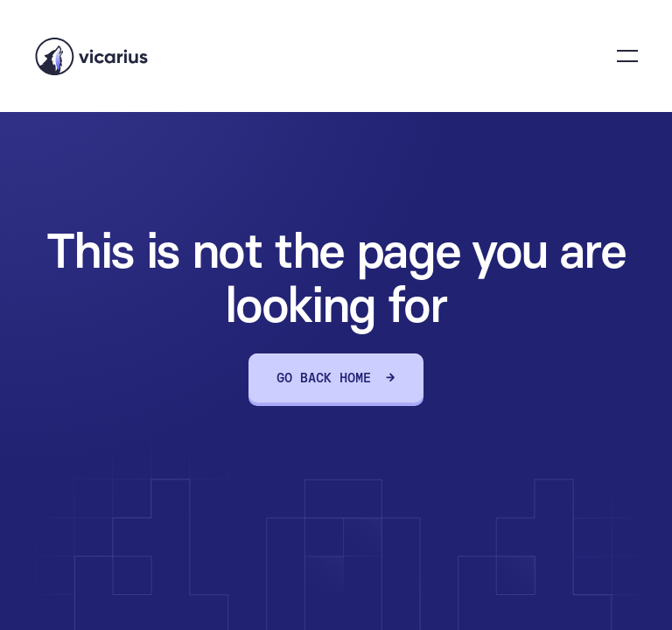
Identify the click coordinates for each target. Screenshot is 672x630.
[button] (627, 56)
